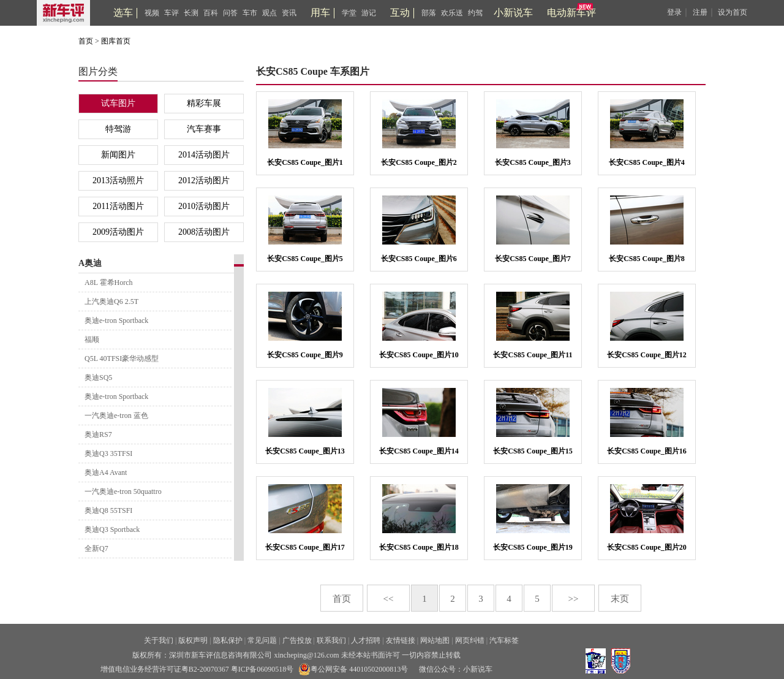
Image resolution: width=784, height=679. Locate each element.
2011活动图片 (118, 206)
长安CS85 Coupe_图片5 (305, 259)
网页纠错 (470, 640)
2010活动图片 (204, 206)
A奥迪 (90, 263)
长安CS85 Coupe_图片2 (419, 162)
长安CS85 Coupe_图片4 (647, 162)
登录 (674, 12)
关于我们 (159, 640)
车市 (250, 13)
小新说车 (513, 13)
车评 (171, 13)
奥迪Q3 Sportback (112, 529)
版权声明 (193, 640)
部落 (429, 13)
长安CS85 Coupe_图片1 (305, 162)
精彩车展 (204, 103)
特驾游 (118, 129)
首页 (86, 41)
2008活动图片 (204, 232)
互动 (400, 13)
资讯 (289, 13)
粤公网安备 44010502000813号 (353, 669)
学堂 (349, 13)
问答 (230, 13)
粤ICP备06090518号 (262, 669)
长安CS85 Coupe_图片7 (533, 259)
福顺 (92, 339)
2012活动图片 (204, 180)
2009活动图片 (118, 232)
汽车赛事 (204, 129)
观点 (269, 13)
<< (389, 599)
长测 (191, 13)
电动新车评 (571, 13)
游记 (369, 13)
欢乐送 (452, 13)
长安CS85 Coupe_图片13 (305, 451)
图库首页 (116, 41)
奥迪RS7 (98, 434)
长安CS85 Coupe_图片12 (647, 355)
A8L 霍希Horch (109, 283)
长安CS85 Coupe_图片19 (533, 547)
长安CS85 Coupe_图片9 (305, 355)
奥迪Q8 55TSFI (108, 510)
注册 (700, 12)
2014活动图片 (204, 155)
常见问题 (262, 640)
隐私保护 (228, 640)
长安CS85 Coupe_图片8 (647, 259)
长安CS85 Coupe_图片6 (419, 259)
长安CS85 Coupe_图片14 (419, 451)
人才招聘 (366, 640)
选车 (123, 13)
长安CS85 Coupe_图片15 (533, 451)
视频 (152, 13)
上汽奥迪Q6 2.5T (111, 302)
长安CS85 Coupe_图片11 (533, 355)
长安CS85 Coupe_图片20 (647, 547)
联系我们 (331, 640)
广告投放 (297, 640)
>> (574, 599)
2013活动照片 (118, 180)
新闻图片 (118, 155)
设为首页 (733, 12)
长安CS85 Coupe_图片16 (647, 451)
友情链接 (401, 640)
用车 (320, 13)
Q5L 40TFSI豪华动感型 (122, 358)
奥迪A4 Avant (106, 472)
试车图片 (118, 103)
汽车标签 (504, 640)
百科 (211, 13)
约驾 (475, 13)
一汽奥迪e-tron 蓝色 (116, 415)
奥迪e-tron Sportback (116, 321)
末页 (620, 599)
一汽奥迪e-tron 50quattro (123, 491)
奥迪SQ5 (98, 377)
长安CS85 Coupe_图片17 (305, 547)
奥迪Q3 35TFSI (108, 453)
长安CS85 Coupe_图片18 (419, 547)
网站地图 (435, 640)
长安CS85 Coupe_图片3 (533, 162)
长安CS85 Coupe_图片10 (419, 355)
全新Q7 (96, 548)
